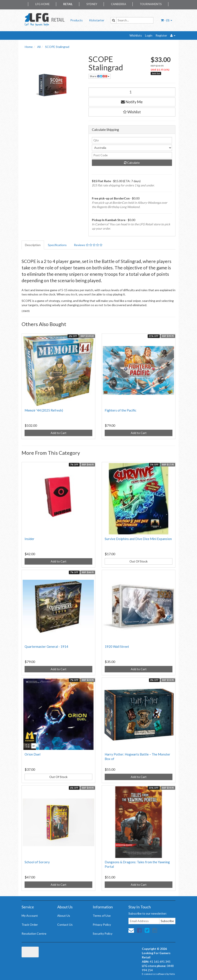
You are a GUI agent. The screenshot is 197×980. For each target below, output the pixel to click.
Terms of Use (102, 916)
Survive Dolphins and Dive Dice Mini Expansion (138, 539)
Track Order (30, 925)
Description (33, 245)
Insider (29, 539)
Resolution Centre (34, 934)
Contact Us (65, 925)
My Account (30, 916)
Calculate (132, 163)
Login (149, 35)
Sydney (92, 4)
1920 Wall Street (117, 646)
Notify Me (132, 102)
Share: (100, 76)
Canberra (118, 4)
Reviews (88, 245)
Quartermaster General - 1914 (46, 646)
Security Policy (103, 934)
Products (76, 20)
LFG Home (42, 4)
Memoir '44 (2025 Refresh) (44, 410)
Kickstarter (97, 20)
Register (161, 35)
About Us (64, 916)
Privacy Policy (102, 925)
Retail (68, 4)
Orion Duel (32, 754)
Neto (172, 974)
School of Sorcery (37, 862)
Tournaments (151, 4)
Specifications (57, 245)
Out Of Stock (139, 561)
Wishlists (136, 35)
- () (167, 20)
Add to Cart (59, 433)
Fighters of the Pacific (121, 410)
